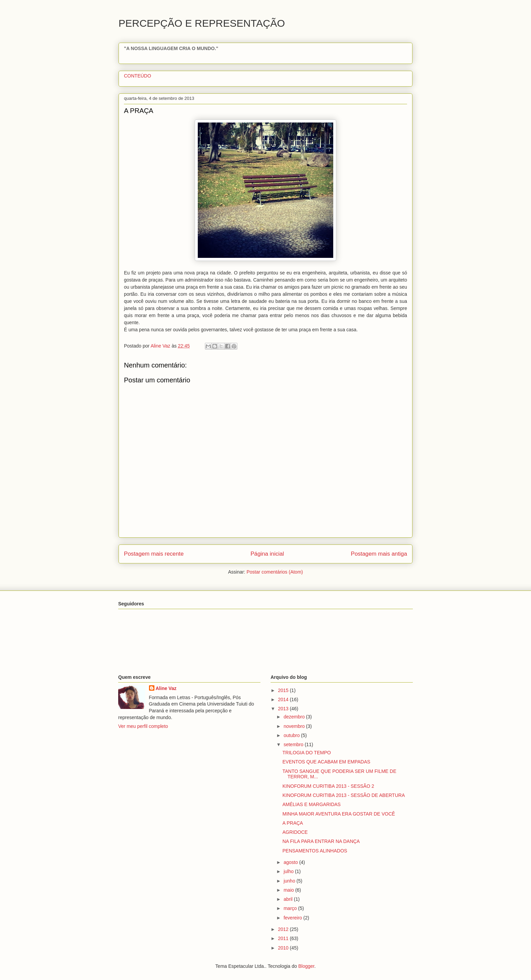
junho (290, 881)
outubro (292, 735)
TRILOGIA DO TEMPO (307, 753)
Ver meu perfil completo (143, 726)
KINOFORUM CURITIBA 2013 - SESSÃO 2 (328, 786)
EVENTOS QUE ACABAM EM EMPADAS (326, 762)
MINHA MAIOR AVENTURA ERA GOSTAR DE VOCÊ (339, 814)
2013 (284, 709)
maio (289, 890)
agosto (291, 862)
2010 (284, 948)
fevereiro (293, 918)
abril (289, 899)
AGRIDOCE (295, 832)
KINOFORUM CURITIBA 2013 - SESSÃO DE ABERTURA (344, 795)
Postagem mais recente (154, 554)
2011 (284, 938)
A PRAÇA (293, 823)
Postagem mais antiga (379, 554)
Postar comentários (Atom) (275, 572)
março (291, 908)
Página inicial (267, 554)
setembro (294, 744)
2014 (284, 699)
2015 (284, 690)
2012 (284, 929)
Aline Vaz (166, 688)
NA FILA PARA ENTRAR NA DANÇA (321, 841)
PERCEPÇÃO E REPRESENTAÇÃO (202, 23)
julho (289, 871)
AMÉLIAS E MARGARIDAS (312, 804)
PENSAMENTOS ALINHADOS (315, 851)
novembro (295, 726)
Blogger (306, 966)
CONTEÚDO (137, 76)
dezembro (295, 717)
